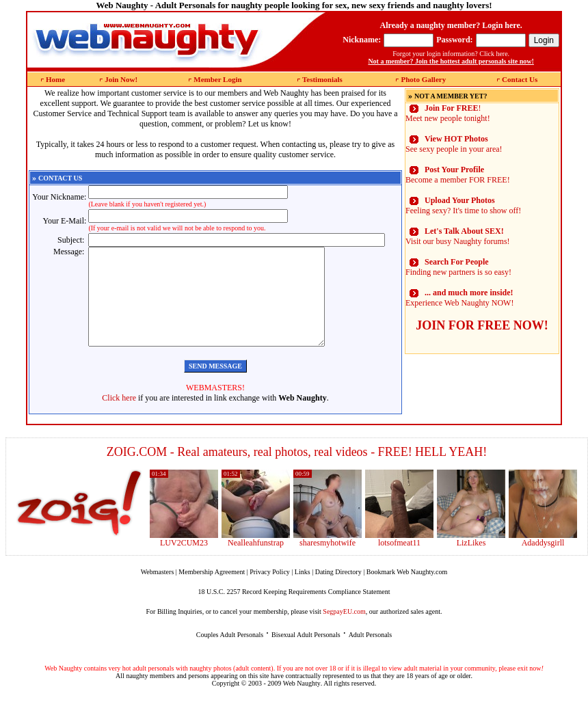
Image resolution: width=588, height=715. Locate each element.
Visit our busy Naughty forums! (458, 236)
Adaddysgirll (543, 563)
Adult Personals (371, 655)
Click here (119, 418)
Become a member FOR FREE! (458, 175)
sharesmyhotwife (328, 563)
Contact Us (520, 79)
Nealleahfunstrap (256, 563)
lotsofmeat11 (399, 563)
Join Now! (121, 79)
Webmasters (158, 592)
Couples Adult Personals (230, 655)
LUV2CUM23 (184, 563)
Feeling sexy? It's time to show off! (463, 205)
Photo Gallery (423, 79)
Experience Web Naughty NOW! (459, 298)
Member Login (217, 79)
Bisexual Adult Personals (306, 655)
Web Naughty (302, 704)
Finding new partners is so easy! (458, 267)
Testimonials (322, 79)
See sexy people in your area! (454, 144)
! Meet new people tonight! (448, 113)
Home (55, 79)
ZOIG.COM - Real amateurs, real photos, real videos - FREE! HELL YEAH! (297, 472)
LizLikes (471, 563)
